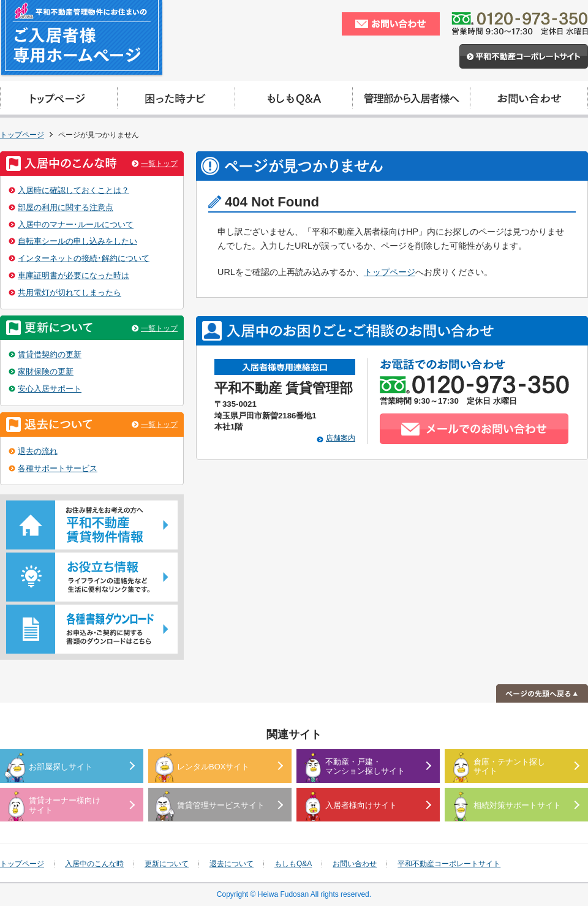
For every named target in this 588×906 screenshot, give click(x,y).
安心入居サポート (50, 389)
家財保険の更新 (46, 372)
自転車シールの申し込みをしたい (77, 241)
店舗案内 (341, 438)
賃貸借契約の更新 (50, 354)
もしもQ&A (293, 864)
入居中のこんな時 (94, 864)
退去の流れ (38, 451)
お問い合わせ (355, 864)
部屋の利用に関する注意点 (66, 207)
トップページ (22, 135)
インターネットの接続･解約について (84, 258)
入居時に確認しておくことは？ (73, 190)
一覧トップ (159, 164)
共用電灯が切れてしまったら (70, 293)
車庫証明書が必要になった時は (73, 275)
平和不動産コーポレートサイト (449, 864)
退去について (232, 864)
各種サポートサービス (58, 468)
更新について (167, 864)
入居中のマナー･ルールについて (76, 225)
